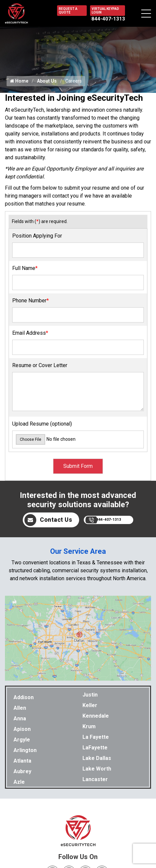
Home (19, 81)
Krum (89, 726)
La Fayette (96, 737)
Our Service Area (78, 551)
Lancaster (95, 779)
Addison (24, 697)
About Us (47, 81)
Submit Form (78, 466)
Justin (90, 695)
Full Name (25, 268)
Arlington (25, 750)
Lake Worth (97, 769)
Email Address (30, 333)
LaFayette (95, 748)
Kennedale (96, 716)
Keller (90, 705)
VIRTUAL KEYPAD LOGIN (105, 11)
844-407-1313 (108, 19)
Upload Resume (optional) (42, 424)
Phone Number (31, 301)
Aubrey (22, 771)
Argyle (22, 740)
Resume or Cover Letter (40, 365)
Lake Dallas (97, 758)
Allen (20, 708)
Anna (20, 718)
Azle (19, 782)
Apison (22, 729)
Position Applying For (37, 236)
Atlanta (22, 761)
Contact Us (48, 520)
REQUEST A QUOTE (68, 11)
